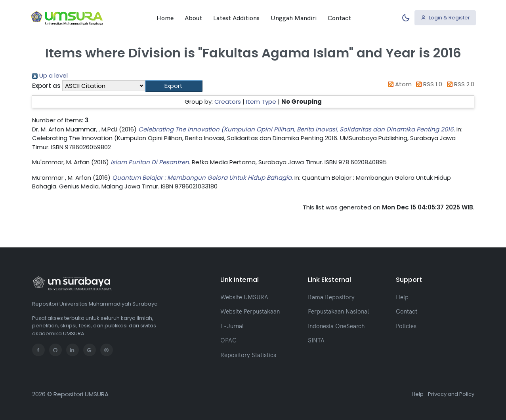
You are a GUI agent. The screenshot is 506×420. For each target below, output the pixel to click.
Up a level (50, 75)
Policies (406, 326)
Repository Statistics (248, 355)
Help (402, 297)
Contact (339, 18)
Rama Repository (331, 297)
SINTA (316, 340)
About (193, 18)
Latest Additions (236, 18)
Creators (228, 102)
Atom (398, 84)
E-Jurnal (232, 326)
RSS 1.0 (428, 84)
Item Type (261, 102)
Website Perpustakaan (250, 311)
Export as (46, 86)
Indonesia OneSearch (336, 326)
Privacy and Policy (451, 394)
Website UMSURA (244, 297)
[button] (174, 86)
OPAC (228, 340)
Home (165, 18)
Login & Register (445, 18)
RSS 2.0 (459, 84)
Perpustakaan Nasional (338, 311)
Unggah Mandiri (294, 18)
